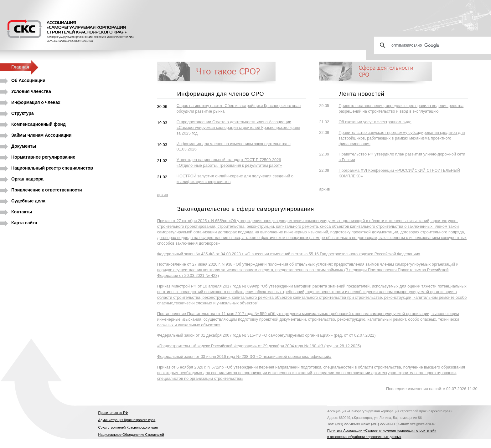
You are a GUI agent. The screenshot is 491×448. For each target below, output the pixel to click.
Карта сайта (24, 223)
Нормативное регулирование (43, 157)
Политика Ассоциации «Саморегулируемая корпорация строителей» (382, 430)
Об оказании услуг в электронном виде (375, 122)
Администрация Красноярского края (127, 420)
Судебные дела (28, 201)
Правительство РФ (113, 413)
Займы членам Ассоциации (41, 135)
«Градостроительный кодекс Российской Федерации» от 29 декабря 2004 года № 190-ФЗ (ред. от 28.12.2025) (259, 346)
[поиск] (435, 45)
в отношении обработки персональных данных (364, 437)
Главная (20, 67)
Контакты (22, 212)
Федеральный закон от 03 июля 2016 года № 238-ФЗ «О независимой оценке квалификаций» (244, 356)
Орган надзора (27, 179)
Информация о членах (36, 102)
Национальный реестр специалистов (52, 168)
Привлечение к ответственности (47, 190)
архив (163, 195)
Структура (23, 113)
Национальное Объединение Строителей (131, 435)
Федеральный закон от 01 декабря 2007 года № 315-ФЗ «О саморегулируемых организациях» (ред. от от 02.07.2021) (266, 335)
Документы (24, 146)
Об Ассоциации (28, 80)
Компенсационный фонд (39, 124)
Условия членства (31, 91)
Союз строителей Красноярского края (128, 427)
